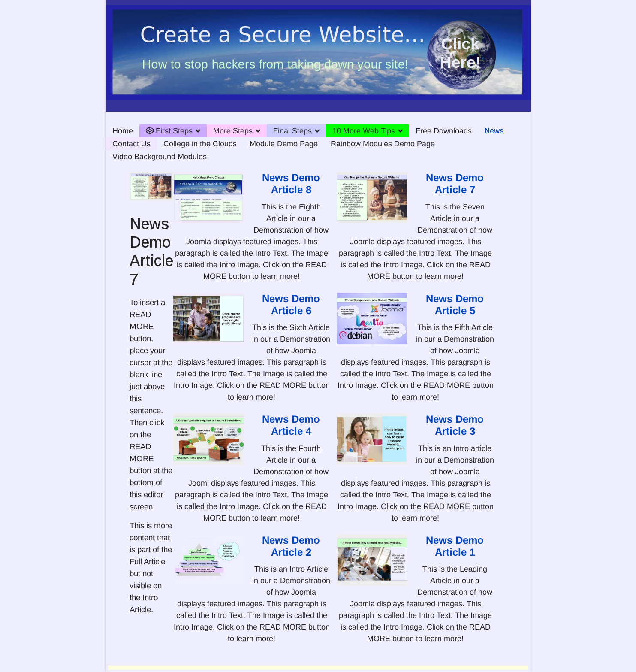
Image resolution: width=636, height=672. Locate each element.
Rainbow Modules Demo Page (383, 144)
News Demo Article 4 (291, 425)
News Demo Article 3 (455, 425)
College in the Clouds (200, 144)
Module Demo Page (284, 144)
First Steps (169, 131)
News (494, 131)
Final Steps (292, 131)
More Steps (233, 131)
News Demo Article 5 (455, 304)
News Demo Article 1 (455, 546)
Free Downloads (444, 131)
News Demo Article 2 (291, 546)
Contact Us (131, 144)
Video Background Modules (160, 157)
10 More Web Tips (364, 131)
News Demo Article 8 (291, 183)
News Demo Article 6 (291, 304)
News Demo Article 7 (455, 183)
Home (123, 131)
